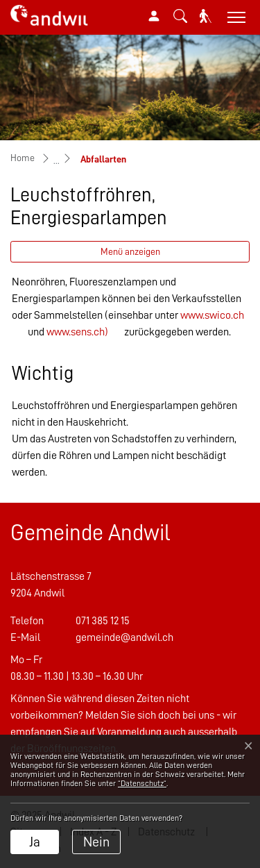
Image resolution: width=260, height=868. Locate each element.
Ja (35, 842)
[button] (180, 16)
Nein (96, 842)
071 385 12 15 (103, 621)
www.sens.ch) (77, 332)
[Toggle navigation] (235, 17)
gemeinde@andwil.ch (124, 637)
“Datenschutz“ (142, 783)
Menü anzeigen (130, 251)
